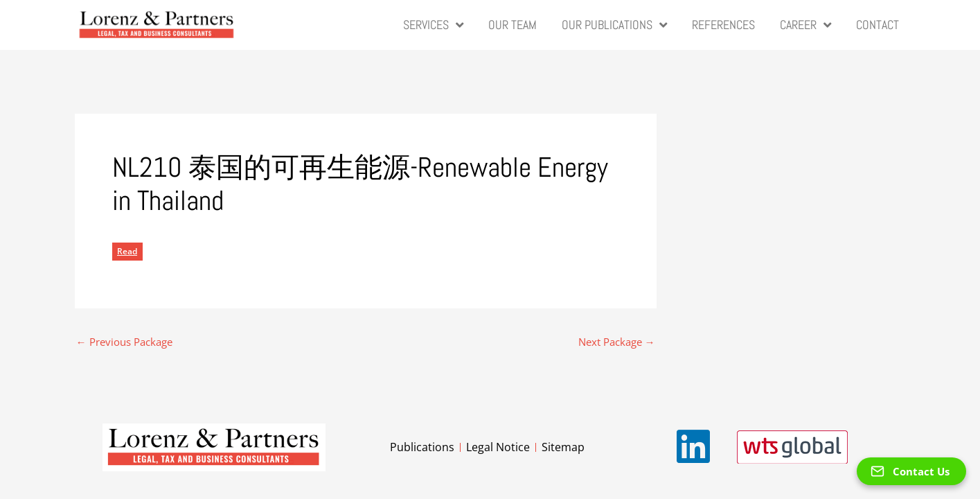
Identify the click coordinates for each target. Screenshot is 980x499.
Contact (877, 25)
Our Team (513, 25)
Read (127, 251)
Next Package (617, 341)
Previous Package (124, 341)
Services (433, 25)
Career (805, 25)
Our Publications (614, 25)
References (723, 25)
